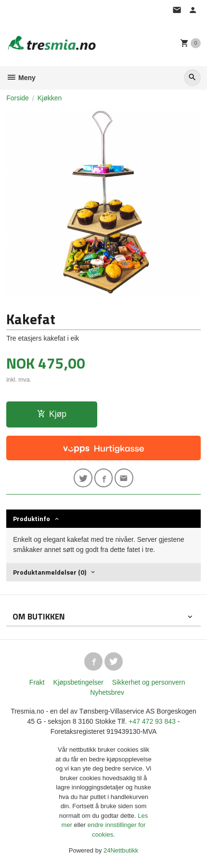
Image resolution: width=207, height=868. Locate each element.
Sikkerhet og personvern (149, 682)
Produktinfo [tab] (32, 518)
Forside (18, 98)
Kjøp (52, 414)
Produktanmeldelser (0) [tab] (50, 572)
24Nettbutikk (121, 850)
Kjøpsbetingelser (78, 682)
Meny (21, 78)
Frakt (37, 682)
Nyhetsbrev (107, 692)
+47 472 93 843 (152, 721)
